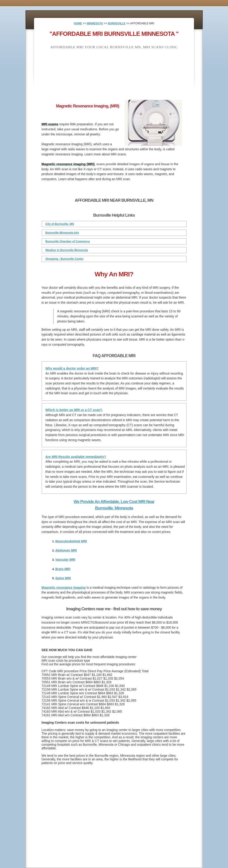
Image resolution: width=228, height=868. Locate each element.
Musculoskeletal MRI (71, 541)
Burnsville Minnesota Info (62, 233)
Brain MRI (63, 569)
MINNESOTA (95, 23)
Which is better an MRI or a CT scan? (74, 410)
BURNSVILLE (117, 23)
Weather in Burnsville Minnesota (67, 250)
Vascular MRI (65, 560)
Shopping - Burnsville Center (64, 259)
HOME (78, 23)
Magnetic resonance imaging (64, 588)
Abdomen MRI (66, 550)
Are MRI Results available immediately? (76, 457)
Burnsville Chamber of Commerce (68, 241)
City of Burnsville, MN (60, 224)
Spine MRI (63, 578)
